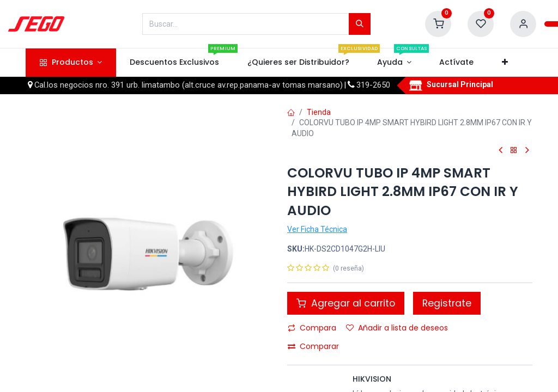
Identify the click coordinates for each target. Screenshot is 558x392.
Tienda (319, 112)
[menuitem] (175, 63)
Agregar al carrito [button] (346, 303)
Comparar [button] (313, 346)
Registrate (447, 303)
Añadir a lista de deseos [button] (397, 328)
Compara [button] (312, 328)
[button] (505, 63)
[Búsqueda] (360, 24)
